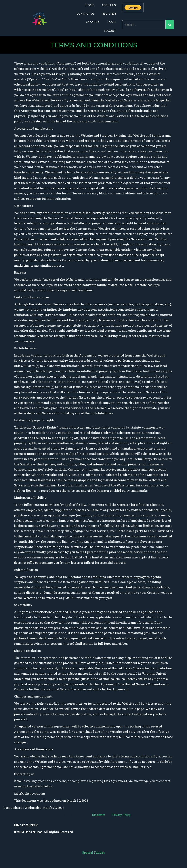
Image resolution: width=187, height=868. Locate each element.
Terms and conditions (71, 815)
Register (109, 14)
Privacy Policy (121, 815)
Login (111, 22)
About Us (109, 5)
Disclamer (99, 815)
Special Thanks (93, 852)
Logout (110, 31)
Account (93, 22)
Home (90, 5)
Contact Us (85, 14)
